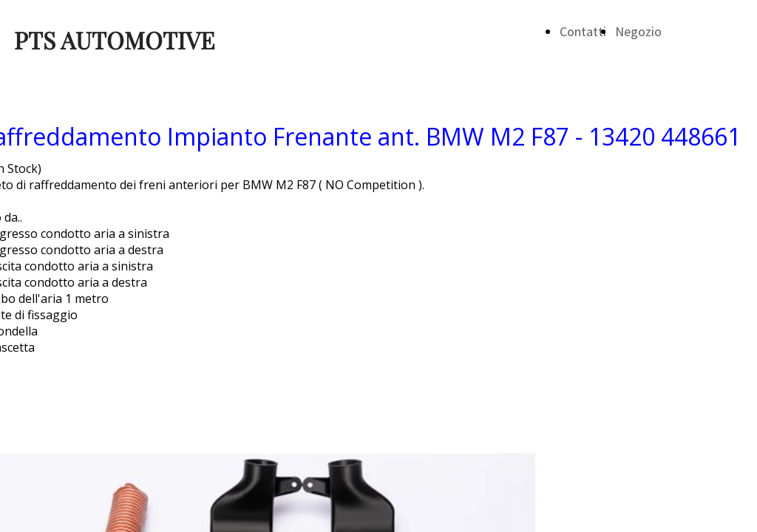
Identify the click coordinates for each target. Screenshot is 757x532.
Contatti (583, 31)
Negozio (638, 31)
